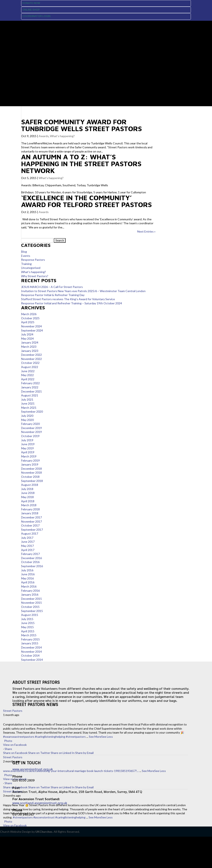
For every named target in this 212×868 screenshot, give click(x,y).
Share (8, 749)
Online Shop (31, 10)
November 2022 (31, 359)
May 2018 (27, 497)
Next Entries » (146, 231)
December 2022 (31, 355)
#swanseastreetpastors (19, 737)
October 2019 (30, 436)
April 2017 (28, 550)
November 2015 (31, 603)
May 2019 (27, 448)
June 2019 (28, 444)
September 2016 (32, 566)
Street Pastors (13, 711)
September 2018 (32, 481)
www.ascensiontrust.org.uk (33, 769)
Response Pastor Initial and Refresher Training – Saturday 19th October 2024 (72, 303)
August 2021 (30, 395)
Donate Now (31, 3)
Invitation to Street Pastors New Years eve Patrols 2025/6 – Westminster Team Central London (83, 291)
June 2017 (28, 542)
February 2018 (30, 509)
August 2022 (30, 367)
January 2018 (30, 513)
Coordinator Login (36, 16)
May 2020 (27, 420)
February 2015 (30, 639)
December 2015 (31, 599)
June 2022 (28, 371)
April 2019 (28, 452)
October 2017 (30, 525)
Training (26, 264)
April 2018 (28, 501)
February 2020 (30, 424)
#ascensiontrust (44, 817)
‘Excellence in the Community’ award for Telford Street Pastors (86, 201)
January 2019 (30, 464)
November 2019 (31, 432)
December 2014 (31, 647)
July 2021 (27, 399)
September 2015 (32, 611)
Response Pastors (33, 260)
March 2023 (29, 347)
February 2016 (30, 591)
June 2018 (28, 493)
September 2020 (32, 411)
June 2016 (28, 574)
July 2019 (27, 440)
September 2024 (32, 330)
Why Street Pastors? (35, 276)
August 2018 (30, 485)
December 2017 (31, 517)
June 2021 (28, 403)
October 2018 (30, 477)
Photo (8, 741)
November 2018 (31, 472)
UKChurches (44, 832)
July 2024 (27, 334)
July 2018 (27, 489)
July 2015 (27, 619)
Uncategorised (31, 268)
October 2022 (30, 363)
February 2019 (30, 460)
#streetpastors (76, 737)
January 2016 (30, 594)
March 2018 (29, 505)
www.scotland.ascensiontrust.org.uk (40, 803)
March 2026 (29, 314)
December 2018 (31, 469)
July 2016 (27, 570)
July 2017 (27, 538)
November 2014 (31, 652)
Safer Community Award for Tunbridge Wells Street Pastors (81, 125)
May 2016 (27, 578)
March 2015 (29, 635)
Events (26, 256)
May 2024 (27, 338)
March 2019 (29, 456)
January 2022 (30, 387)
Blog (24, 252)
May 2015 (27, 627)
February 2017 (30, 554)
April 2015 (28, 631)
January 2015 (30, 643)
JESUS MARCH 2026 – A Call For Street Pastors (52, 287)
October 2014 (30, 655)
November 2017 (31, 521)
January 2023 (30, 351)
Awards (44, 136)
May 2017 (27, 546)
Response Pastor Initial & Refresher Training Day (53, 295)
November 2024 (31, 326)
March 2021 (29, 408)
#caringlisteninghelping (50, 737)
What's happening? (62, 136)
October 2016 (30, 562)
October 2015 (30, 607)
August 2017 (30, 533)
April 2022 (28, 379)
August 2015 (30, 615)
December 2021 (31, 391)
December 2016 (31, 558)
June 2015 (28, 623)
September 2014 (32, 660)
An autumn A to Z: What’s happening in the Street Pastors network (81, 164)
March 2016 (29, 586)
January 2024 (30, 342)
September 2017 (32, 530)
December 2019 (31, 428)
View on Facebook (15, 745)
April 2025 (28, 322)
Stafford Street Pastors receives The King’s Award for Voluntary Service (68, 299)
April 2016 (28, 582)
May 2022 (27, 375)
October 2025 (30, 318)
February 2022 (30, 383)
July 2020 (27, 416)
